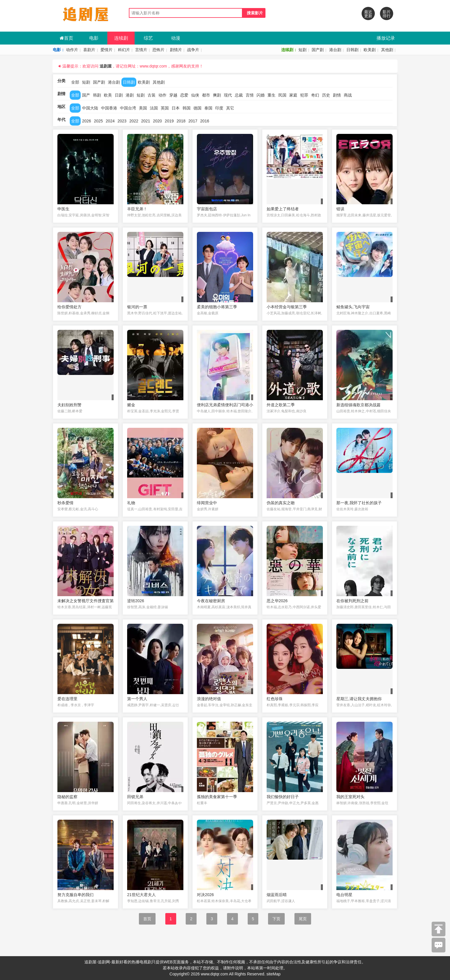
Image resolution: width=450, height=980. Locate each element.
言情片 (141, 50)
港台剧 (335, 50)
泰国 (208, 108)
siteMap (273, 974)
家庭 (293, 95)
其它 (230, 108)
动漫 (176, 38)
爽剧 (217, 95)
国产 (86, 95)
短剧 (302, 50)
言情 (250, 95)
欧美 (108, 95)
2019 (169, 121)
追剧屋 (106, 66)
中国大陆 (90, 108)
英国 (165, 108)
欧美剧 (370, 50)
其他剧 (387, 50)
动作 (162, 95)
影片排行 (387, 14)
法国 (154, 108)
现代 (228, 95)
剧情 (337, 95)
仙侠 (195, 95)
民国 (282, 95)
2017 (193, 121)
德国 (197, 108)
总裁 (239, 95)
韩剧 (97, 95)
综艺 (148, 38)
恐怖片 (158, 50)
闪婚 (261, 95)
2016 (205, 121)
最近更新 (368, 14)
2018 (181, 121)
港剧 (130, 95)
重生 (271, 95)
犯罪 (304, 95)
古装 (152, 95)
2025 (98, 121)
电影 (94, 38)
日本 (176, 108)
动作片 (72, 50)
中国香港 (109, 108)
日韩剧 (352, 50)
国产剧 (318, 50)
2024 (110, 121)
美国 (143, 108)
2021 (146, 121)
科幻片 (124, 50)
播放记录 (386, 38)
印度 (219, 108)
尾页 (303, 919)
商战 (348, 95)
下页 (276, 919)
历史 (326, 95)
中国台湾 (128, 108)
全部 (75, 82)
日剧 (119, 95)
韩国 (187, 108)
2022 (134, 121)
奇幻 (315, 95)
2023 (122, 121)
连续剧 (121, 38)
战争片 (193, 50)
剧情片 (176, 50)
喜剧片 (89, 50)
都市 (206, 95)
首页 (66, 38)
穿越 (173, 95)
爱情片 (106, 50)
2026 (87, 121)
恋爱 (184, 95)
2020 (157, 121)
